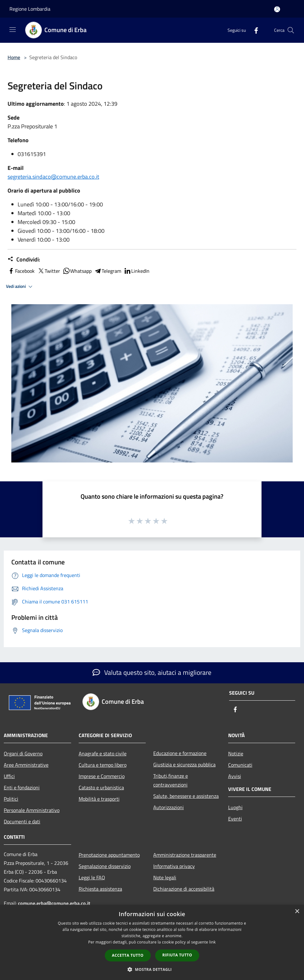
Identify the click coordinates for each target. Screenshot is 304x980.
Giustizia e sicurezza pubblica (184, 764)
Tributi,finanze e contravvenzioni (171, 780)
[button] (152, 969)
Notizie (236, 753)
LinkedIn (137, 271)
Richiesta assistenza (100, 889)
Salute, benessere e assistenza (186, 796)
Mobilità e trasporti (99, 799)
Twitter (49, 271)
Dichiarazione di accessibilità (184, 889)
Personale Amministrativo (32, 810)
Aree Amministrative (26, 765)
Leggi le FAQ (92, 877)
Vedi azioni (20, 287)
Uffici (9, 776)
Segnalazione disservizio (105, 866)
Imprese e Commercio (102, 776)
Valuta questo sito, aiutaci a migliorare (152, 672)
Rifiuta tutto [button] (177, 955)
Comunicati (240, 765)
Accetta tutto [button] (128, 955)
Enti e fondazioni (22, 787)
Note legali (165, 877)
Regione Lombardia (30, 9)
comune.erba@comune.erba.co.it (54, 903)
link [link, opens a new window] (213, 942)
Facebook (21, 271)
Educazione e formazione (180, 753)
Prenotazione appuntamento (109, 855)
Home (14, 57)
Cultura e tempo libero (103, 765)
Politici (11, 799)
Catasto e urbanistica (101, 787)
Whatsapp (77, 271)
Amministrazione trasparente (185, 855)
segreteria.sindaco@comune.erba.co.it (53, 177)
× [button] (297, 912)
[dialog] (152, 942)
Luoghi (235, 807)
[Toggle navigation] (13, 30)
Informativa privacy (174, 866)
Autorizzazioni (169, 807)
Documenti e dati (22, 821)
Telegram (108, 271)
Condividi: (24, 260)
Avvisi (235, 776)
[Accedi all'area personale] (277, 9)
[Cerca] (291, 30)
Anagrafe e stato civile (103, 753)
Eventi (235, 819)
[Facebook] (254, 30)
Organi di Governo (23, 753)
